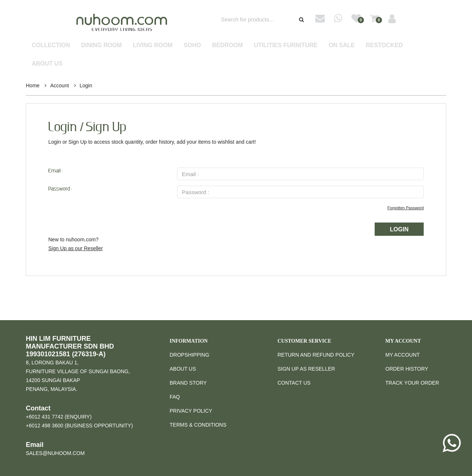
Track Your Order (412, 383)
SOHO (192, 45)
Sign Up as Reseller (306, 369)
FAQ (175, 397)
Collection (51, 45)
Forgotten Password (406, 208)
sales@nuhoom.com (55, 453)
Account (60, 85)
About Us (47, 64)
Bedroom (228, 45)
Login (86, 85)
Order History (407, 369)
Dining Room (101, 45)
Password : (60, 189)
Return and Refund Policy (316, 355)
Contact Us (294, 383)
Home (33, 85)
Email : (55, 171)
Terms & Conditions (198, 425)
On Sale (342, 45)
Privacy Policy (191, 411)
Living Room (153, 45)
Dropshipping (189, 355)
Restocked (384, 45)
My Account (402, 355)
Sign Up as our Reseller (76, 248)
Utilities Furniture (285, 45)
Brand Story (188, 383)
